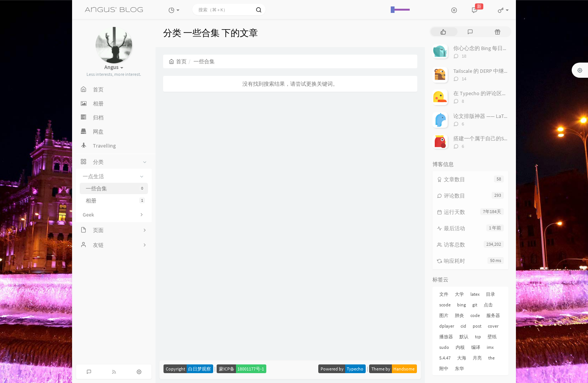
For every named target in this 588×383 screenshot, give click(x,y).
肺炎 (459, 315)
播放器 (446, 337)
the (491, 358)
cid (463, 326)
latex (475, 294)
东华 (459, 368)
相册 (115, 201)
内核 (460, 347)
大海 (462, 358)
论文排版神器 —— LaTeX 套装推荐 (492, 116)
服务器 (493, 315)
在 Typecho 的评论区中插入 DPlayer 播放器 (504, 93)
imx (490, 347)
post (477, 326)
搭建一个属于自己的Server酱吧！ (492, 138)
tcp (478, 337)
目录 (491, 294)
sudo (444, 347)
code (475, 315)
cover (493, 326)
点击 (488, 305)
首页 (178, 61)
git (475, 305)
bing (461, 305)
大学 (459, 294)
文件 (444, 294)
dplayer (447, 326)
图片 (444, 315)
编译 (476, 347)
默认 (464, 337)
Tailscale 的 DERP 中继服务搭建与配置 (497, 71)
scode (445, 305)
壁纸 (492, 337)
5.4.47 (445, 358)
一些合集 (115, 188)
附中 (444, 368)
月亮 (477, 358)
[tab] (443, 32)
